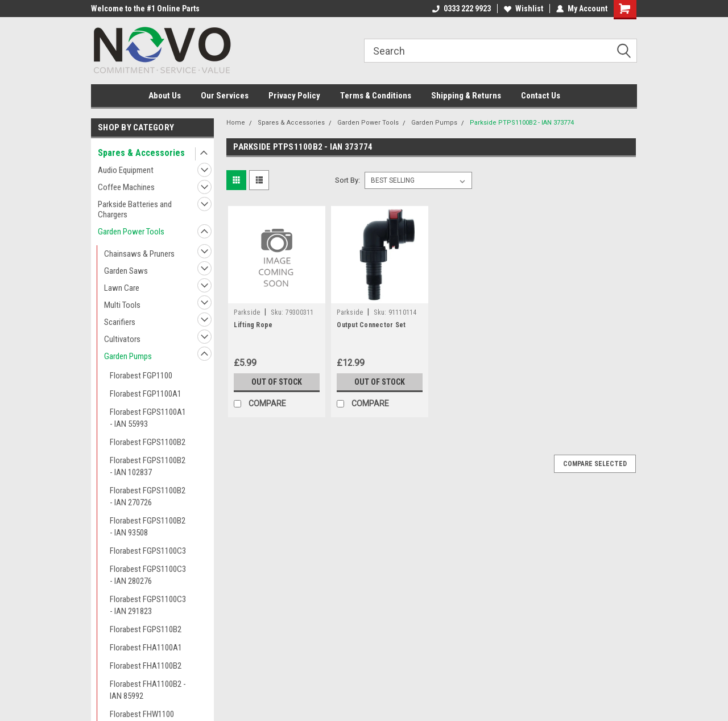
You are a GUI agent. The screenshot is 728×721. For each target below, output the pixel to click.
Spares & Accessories (141, 153)
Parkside (247, 312)
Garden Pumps (128, 356)
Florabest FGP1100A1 (146, 394)
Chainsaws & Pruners (139, 254)
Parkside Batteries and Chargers (135, 209)
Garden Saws (126, 271)
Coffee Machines (126, 187)
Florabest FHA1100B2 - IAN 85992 (148, 690)
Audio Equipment (126, 170)
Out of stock (277, 382)
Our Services (225, 96)
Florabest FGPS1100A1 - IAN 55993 (148, 418)
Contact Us (541, 96)
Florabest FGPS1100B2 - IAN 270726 (148, 497)
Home (236, 123)
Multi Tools (122, 305)
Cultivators (122, 339)
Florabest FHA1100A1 (146, 648)
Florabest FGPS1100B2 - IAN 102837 (148, 466)
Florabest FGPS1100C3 (148, 551)
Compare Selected (595, 464)
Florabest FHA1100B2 (146, 666)
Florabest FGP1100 (141, 376)
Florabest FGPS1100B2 (148, 442)
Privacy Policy (294, 96)
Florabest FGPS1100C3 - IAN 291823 (148, 605)
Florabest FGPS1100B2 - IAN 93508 (148, 527)
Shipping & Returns (466, 96)
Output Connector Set (371, 325)
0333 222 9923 (462, 9)
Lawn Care (122, 288)
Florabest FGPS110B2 (146, 629)
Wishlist (524, 9)
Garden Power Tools (131, 232)
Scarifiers (120, 322)
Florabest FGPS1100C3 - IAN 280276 (148, 575)
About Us (165, 96)
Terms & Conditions (376, 96)
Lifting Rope (253, 325)
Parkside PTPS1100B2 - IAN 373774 (522, 123)
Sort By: (348, 180)
